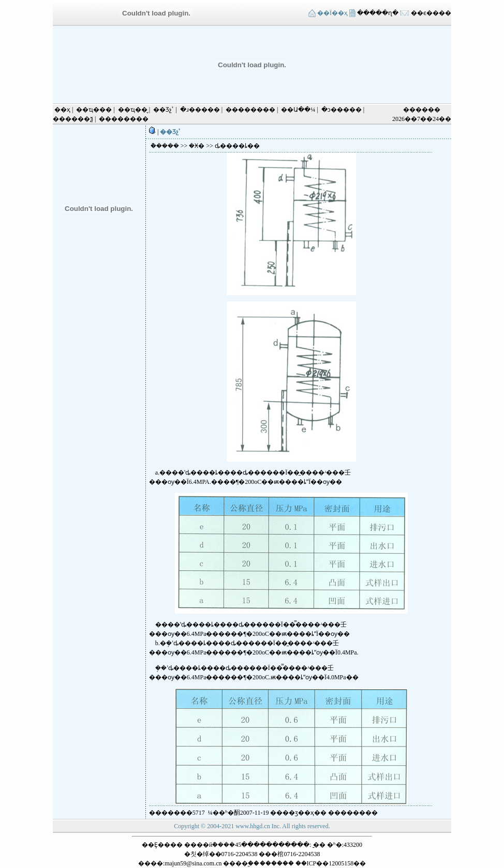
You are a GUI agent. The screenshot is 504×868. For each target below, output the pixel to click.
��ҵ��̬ (133, 110)
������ (277, 863)
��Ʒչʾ (164, 110)
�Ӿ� (197, 146)
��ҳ (62, 110)
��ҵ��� (94, 110)
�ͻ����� (342, 110)
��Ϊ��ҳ (332, 13)
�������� (250, 110)
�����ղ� (377, 13)
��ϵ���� (431, 13)
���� (353, 813)
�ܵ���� (165, 146)
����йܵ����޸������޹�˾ (210, 845)
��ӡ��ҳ (298, 813)
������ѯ (73, 119)
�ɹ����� (200, 110)
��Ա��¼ (298, 110)
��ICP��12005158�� (331, 863)
